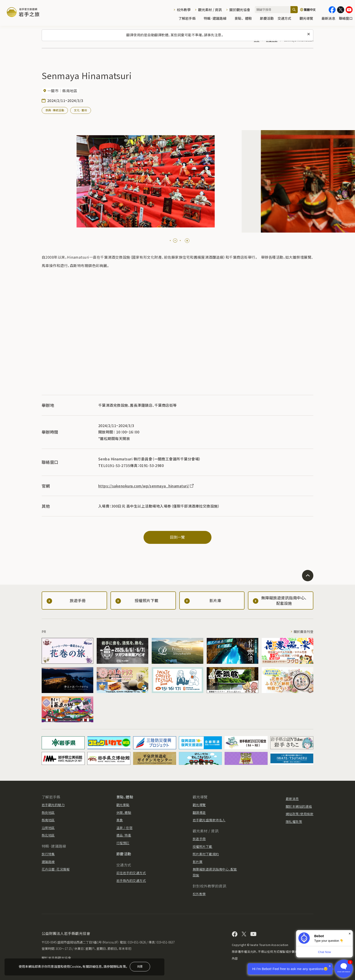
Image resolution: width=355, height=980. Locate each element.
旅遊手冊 (199, 839)
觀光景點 (123, 805)
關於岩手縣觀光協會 (56, 958)
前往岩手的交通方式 (131, 873)
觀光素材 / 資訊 (210, 10)
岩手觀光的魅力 (53, 805)
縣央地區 (48, 812)
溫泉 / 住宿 (124, 828)
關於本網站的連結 (299, 806)
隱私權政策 (294, 822)
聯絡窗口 (346, 18)
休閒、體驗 (124, 812)
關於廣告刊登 (303, 632)
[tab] (170, 241)
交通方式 (287, 18)
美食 (120, 820)
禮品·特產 (124, 835)
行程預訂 (123, 843)
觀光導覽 (309, 18)
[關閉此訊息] (309, 34)
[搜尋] (294, 10)
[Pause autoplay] (187, 241)
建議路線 (48, 862)
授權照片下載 (203, 846)
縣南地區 (48, 820)
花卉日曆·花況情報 (56, 869)
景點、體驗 (245, 18)
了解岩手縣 (189, 18)
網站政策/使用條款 (300, 814)
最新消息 (328, 18)
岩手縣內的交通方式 (131, 880)
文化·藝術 (80, 110)
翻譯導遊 (199, 812)
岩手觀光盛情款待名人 (209, 820)
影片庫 (198, 862)
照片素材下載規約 (206, 854)
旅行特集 (48, 854)
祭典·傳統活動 (55, 110)
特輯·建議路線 (217, 18)
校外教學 (184, 10)
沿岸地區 (48, 828)
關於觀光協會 (240, 10)
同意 (140, 966)
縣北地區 (48, 835)
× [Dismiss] (350, 934)
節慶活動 (267, 18)
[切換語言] (313, 10)
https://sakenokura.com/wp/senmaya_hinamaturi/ (146, 486)
